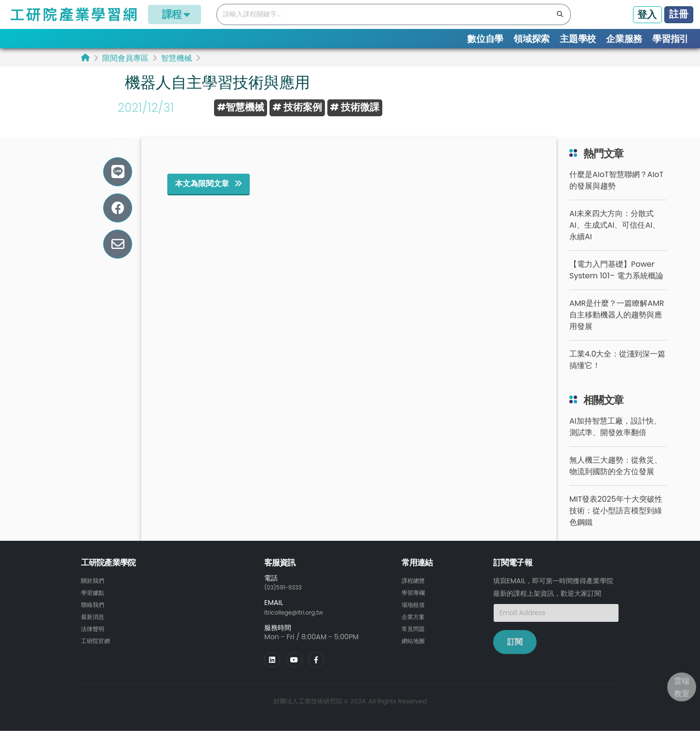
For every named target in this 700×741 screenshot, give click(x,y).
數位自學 (485, 39)
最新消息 (94, 626)
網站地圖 (415, 649)
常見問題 (415, 638)
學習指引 (670, 39)
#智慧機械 (241, 107)
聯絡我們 (94, 615)
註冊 (679, 14)
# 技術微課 (355, 107)
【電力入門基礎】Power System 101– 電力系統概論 (616, 281)
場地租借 (415, 615)
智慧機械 (176, 58)
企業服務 (624, 39)
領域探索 (532, 39)
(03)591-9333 (287, 598)
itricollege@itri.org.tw (300, 623)
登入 (647, 14)
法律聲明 (94, 638)
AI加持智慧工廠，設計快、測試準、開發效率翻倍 (615, 438)
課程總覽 (415, 591)
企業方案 (415, 626)
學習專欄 (415, 603)
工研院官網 (98, 649)
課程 (175, 14)
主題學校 (578, 39)
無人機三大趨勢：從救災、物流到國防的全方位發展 (616, 477)
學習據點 (94, 603)
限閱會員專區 (125, 58)
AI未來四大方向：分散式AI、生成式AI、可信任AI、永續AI (615, 236)
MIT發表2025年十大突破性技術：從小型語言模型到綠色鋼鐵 (616, 522)
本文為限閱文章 (209, 195)
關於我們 (94, 591)
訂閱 (515, 653)
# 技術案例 (297, 107)
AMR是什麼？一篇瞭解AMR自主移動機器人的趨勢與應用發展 (617, 326)
